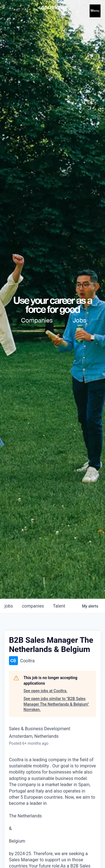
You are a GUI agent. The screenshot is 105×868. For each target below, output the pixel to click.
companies (33, 606)
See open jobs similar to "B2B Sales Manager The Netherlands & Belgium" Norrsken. (56, 704)
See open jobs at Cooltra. (46, 691)
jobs (9, 606)
